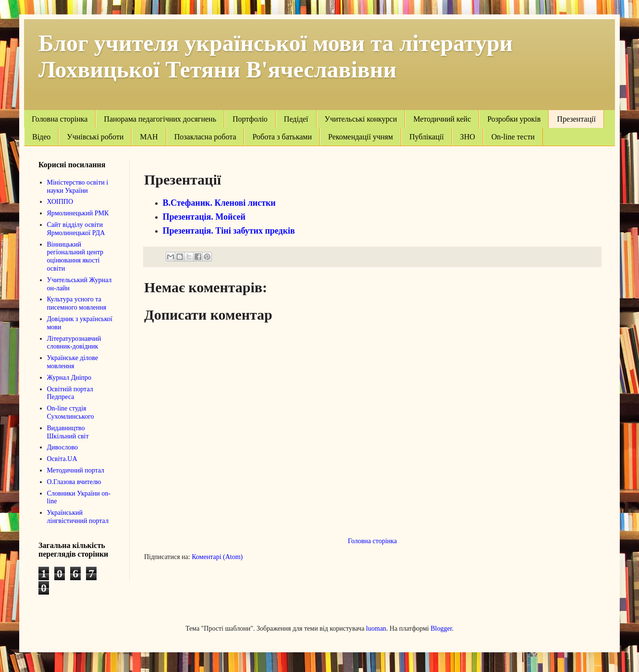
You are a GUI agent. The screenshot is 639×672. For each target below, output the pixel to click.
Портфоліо (250, 119)
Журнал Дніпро (69, 378)
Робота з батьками (282, 137)
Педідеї (296, 119)
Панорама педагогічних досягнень (160, 119)
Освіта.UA (62, 459)
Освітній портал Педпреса (70, 393)
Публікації (427, 137)
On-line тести (513, 137)
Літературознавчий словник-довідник (74, 343)
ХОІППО (60, 202)
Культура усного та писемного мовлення (77, 303)
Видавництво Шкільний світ (68, 432)
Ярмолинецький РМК (78, 213)
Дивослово (63, 447)
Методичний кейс (442, 119)
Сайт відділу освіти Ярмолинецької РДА (76, 229)
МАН (149, 137)
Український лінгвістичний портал (78, 517)
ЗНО (468, 137)
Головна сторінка (60, 119)
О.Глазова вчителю (74, 482)
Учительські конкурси (361, 119)
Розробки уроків (514, 119)
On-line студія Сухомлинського (71, 412)
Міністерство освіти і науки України (78, 187)
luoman (376, 628)
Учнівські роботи (95, 137)
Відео (41, 137)
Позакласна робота (205, 137)
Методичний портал (76, 470)
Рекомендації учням (361, 137)
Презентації (576, 119)
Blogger (441, 628)
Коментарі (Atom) (217, 557)
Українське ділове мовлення (73, 362)
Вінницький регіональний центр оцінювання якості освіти (75, 256)
